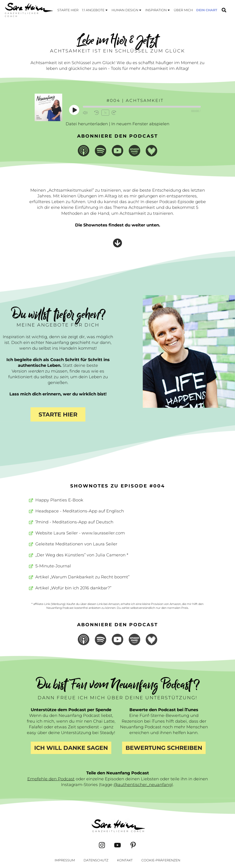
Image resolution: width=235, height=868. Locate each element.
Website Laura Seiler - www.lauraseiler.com (80, 533)
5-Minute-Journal (53, 566)
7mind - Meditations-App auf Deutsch (74, 522)
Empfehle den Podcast (51, 779)
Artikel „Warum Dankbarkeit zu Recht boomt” (82, 577)
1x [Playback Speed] (105, 112)
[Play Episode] (74, 110)
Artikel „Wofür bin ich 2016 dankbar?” (73, 588)
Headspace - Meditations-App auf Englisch (80, 511)
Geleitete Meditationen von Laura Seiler (76, 544)
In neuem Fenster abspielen (140, 124)
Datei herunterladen (87, 124)
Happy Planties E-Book (59, 500)
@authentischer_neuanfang (143, 785)
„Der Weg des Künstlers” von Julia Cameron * (82, 555)
